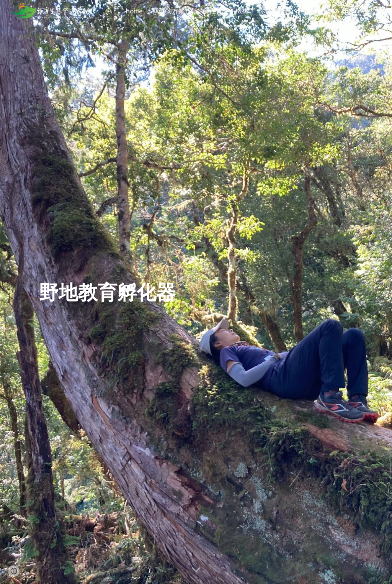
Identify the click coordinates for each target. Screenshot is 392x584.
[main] (107, 292)
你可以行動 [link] (275, 11)
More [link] (353, 11)
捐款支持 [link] (322, 11)
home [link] (134, 11)
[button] (383, 11)
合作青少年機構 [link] (226, 11)
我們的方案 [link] (169, 11)
